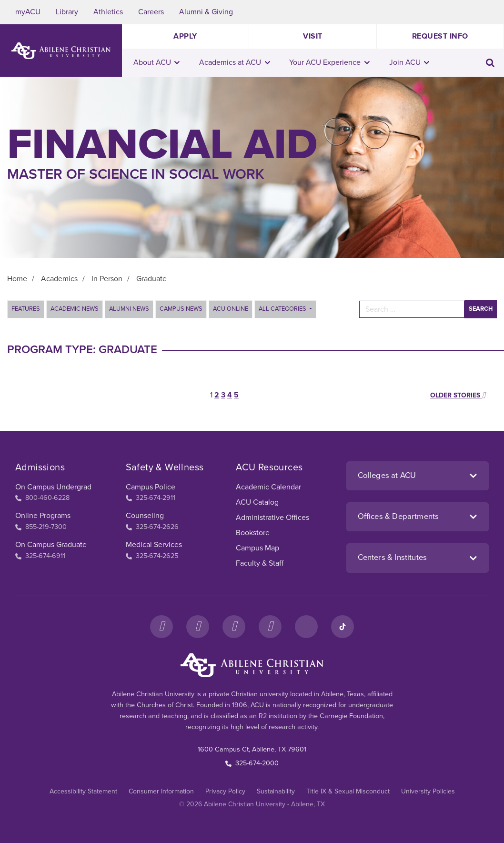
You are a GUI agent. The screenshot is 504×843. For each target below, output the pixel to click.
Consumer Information (161, 791)
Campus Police (151, 487)
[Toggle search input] (490, 63)
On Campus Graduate (51, 545)
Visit (313, 36)
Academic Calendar (268, 487)
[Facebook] (161, 627)
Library (67, 12)
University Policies (428, 791)
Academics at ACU (235, 62)
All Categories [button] (283, 309)
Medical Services (154, 545)
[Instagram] (198, 627)
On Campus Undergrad (53, 487)
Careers (151, 12)
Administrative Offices (272, 518)
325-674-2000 (252, 763)
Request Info (440, 36)
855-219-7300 (41, 527)
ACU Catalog (257, 502)
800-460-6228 (42, 498)
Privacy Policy (225, 791)
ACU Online (231, 309)
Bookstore (253, 533)
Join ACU (409, 62)
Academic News (75, 309)
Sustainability (276, 791)
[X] (234, 627)
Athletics (108, 12)
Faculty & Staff (260, 563)
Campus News (181, 309)
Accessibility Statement (83, 791)
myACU (28, 12)
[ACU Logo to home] (61, 51)
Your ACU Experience (329, 62)
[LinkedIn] (306, 627)
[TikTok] (343, 627)
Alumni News (129, 309)
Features (26, 309)
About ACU (157, 62)
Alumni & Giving (206, 12)
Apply (185, 36)
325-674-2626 (152, 527)
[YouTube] (270, 627)
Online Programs (43, 516)
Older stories (458, 395)
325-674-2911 (151, 498)
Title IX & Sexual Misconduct (348, 791)
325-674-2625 (152, 556)
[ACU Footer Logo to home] (252, 665)
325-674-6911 (40, 556)
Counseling (145, 516)
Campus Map (257, 548)
